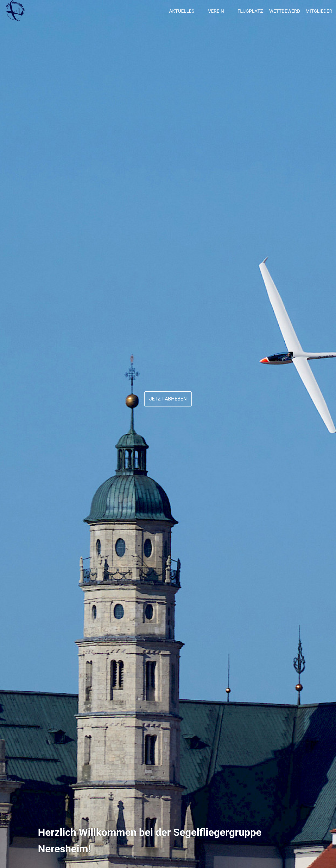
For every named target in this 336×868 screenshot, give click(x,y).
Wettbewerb (285, 11)
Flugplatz (250, 11)
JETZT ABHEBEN (168, 399)
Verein (216, 11)
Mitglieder (319, 11)
